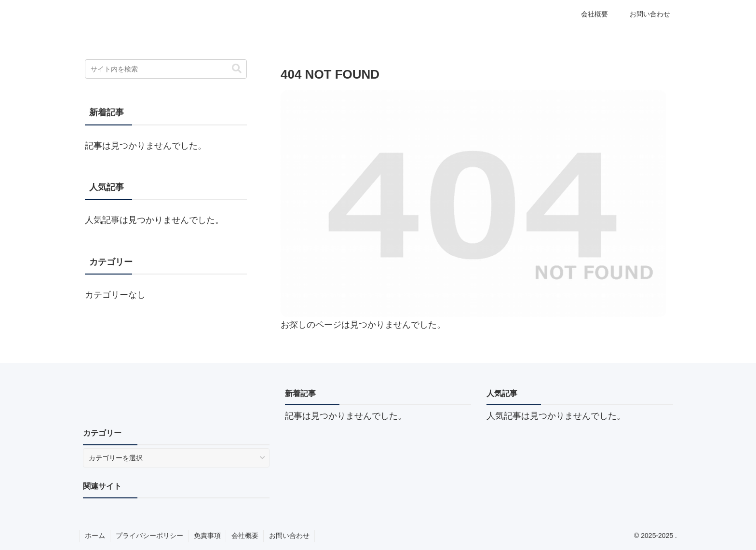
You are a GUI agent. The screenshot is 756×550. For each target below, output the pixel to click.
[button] (237, 69)
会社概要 (245, 536)
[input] (166, 69)
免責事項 (207, 536)
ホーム (95, 536)
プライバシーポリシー (149, 536)
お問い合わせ (289, 536)
